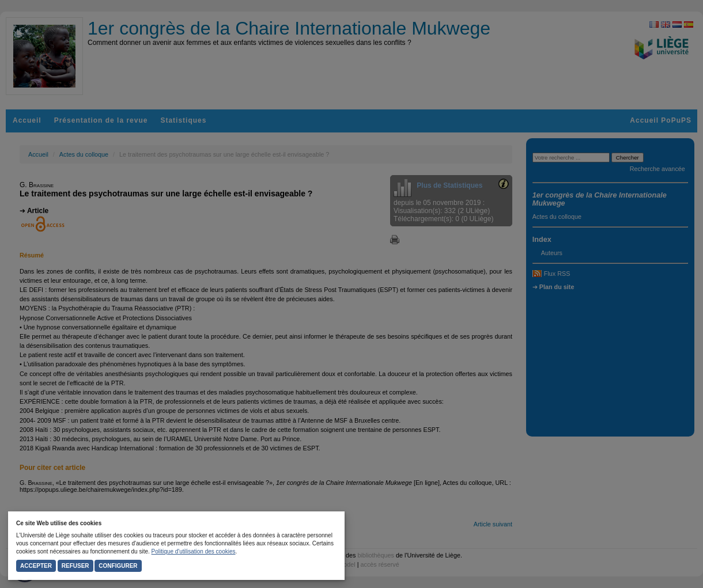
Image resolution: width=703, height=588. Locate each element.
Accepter (36, 566)
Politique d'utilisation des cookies (194, 551)
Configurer (118, 566)
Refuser (75, 566)
